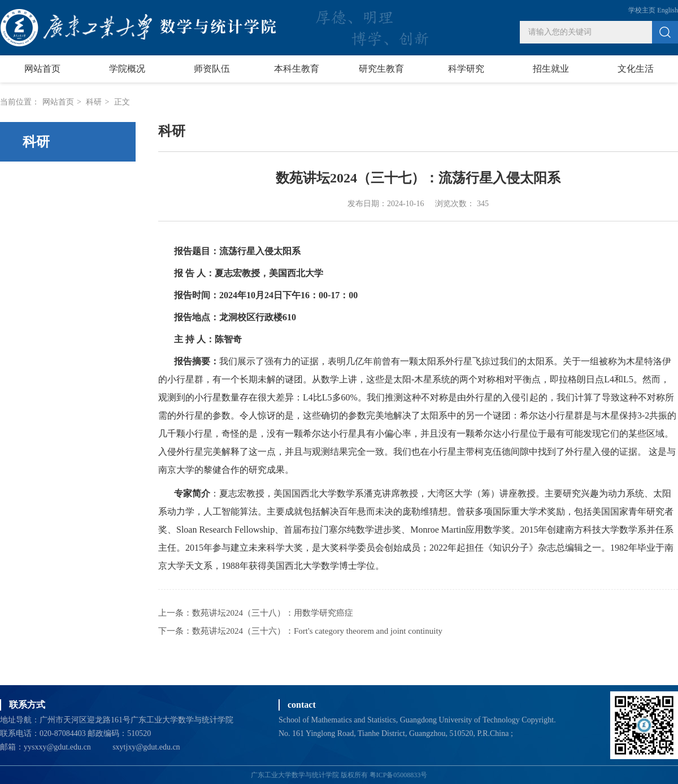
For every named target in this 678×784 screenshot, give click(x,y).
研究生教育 (381, 69)
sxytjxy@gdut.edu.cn (146, 747)
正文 (122, 102)
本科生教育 (297, 69)
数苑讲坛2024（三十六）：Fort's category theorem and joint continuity (317, 631)
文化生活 (636, 69)
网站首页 (42, 69)
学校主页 (642, 10)
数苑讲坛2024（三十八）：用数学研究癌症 (273, 613)
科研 (94, 102)
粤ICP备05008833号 (399, 775)
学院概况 (127, 69)
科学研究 (466, 69)
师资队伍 (212, 69)
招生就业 (551, 69)
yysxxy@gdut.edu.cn (57, 747)
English (668, 10)
